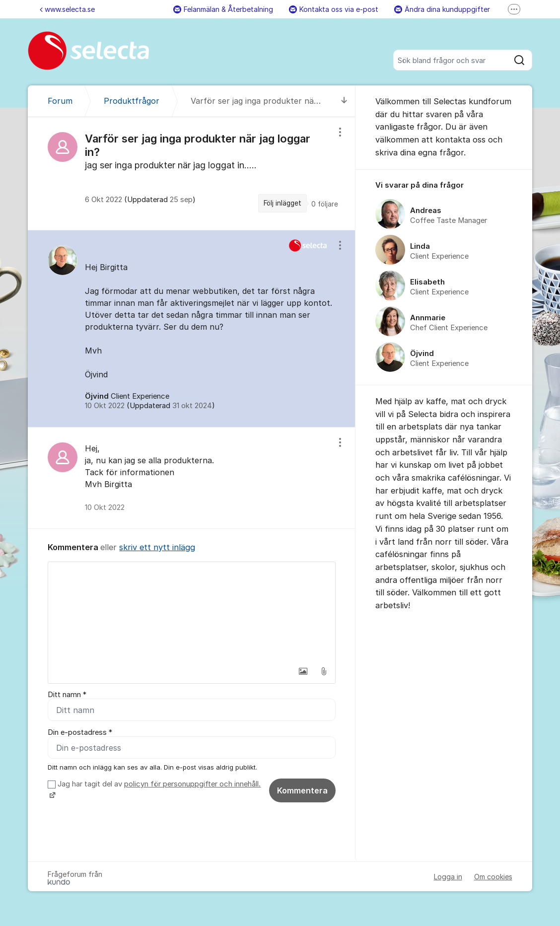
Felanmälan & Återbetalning (223, 9)
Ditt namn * (67, 695)
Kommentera (302, 790)
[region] (192, 174)
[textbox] (192, 612)
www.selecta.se (67, 9)
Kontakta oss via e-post (334, 9)
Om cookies (493, 877)
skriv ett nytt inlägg (157, 547)
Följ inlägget (282, 203)
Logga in (448, 877)
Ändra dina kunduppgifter (442, 9)
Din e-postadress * (80, 732)
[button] (303, 671)
